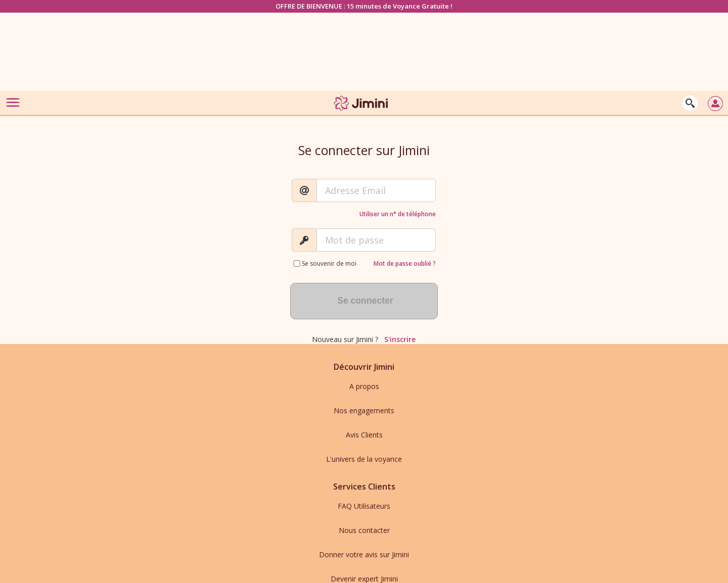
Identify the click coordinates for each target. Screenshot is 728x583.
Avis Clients (364, 435)
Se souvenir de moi (329, 263)
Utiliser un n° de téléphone (398, 214)
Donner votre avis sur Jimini (364, 554)
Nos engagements (364, 410)
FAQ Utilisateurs (364, 506)
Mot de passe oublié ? (405, 263)
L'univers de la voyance (364, 459)
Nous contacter (364, 530)
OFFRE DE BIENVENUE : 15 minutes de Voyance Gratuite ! (364, 6)
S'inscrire (400, 339)
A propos (364, 386)
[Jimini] (361, 112)
